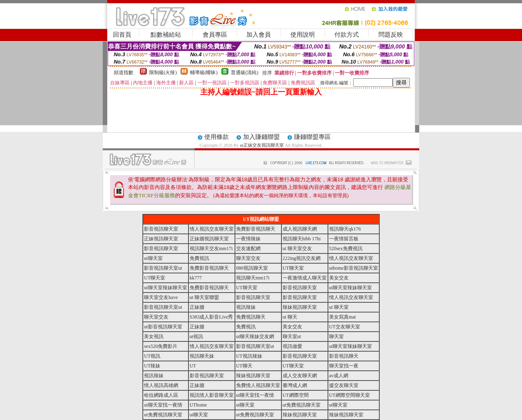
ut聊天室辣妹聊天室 (165, 288)
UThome (198, 405)
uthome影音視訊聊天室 (354, 268)
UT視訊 (152, 356)
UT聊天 (244, 366)
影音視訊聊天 (344, 356)
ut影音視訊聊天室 (163, 327)
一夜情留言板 (344, 239)
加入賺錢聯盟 (261, 137)
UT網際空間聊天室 (349, 395)
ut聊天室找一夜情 (255, 395)
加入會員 (259, 35)
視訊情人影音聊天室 (212, 395)
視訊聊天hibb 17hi (302, 239)
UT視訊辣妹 (249, 356)
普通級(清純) (245, 73)
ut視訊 (196, 336)
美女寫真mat (343, 317)
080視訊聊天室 (252, 268)
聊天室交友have (161, 297)
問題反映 (391, 35)
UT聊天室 (293, 268)
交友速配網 (248, 248)
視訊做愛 (292, 346)
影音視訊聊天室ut (163, 268)
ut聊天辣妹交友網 (255, 336)
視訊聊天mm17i (253, 278)
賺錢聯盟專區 (312, 137)
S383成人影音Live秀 (211, 317)
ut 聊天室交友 (297, 248)
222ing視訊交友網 (302, 258)
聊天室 (336, 336)
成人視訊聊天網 (300, 229)
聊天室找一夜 (344, 366)
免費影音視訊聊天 (256, 229)
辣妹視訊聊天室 (300, 307)
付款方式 (347, 35)
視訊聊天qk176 (345, 229)
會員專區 (215, 35)
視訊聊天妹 (202, 356)
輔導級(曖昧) (204, 73)
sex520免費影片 (161, 346)
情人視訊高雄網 (161, 385)
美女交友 (339, 278)
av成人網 (339, 376)
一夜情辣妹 (248, 239)
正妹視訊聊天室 (161, 239)
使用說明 (303, 35)
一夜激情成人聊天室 (305, 278)
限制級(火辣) (163, 73)
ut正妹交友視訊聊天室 (262, 145)
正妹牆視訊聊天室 (209, 239)
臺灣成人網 (295, 385)
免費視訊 (199, 258)
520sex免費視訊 (346, 248)
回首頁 (122, 35)
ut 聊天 (290, 317)
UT (193, 366)
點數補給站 (166, 35)
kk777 (196, 278)
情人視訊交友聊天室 (212, 229)
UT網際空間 (296, 395)
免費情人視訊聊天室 (258, 385)
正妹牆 (197, 307)
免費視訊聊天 (251, 317)
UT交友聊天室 (345, 327)
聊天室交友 (248, 258)
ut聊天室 (153, 258)
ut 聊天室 (339, 307)
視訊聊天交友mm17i (211, 248)
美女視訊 (154, 336)
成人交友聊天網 (300, 376)
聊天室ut (292, 336)
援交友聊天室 (344, 385)
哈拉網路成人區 (161, 395)
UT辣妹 (152, 366)
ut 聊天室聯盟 (204, 297)
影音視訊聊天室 (161, 229)
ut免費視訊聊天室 (302, 405)
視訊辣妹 (246, 307)
